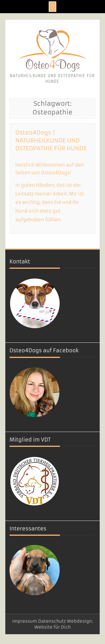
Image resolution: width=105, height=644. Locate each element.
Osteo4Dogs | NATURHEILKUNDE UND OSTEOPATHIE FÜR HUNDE (51, 140)
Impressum (25, 621)
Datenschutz (52, 621)
